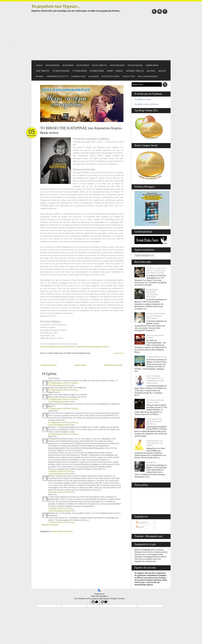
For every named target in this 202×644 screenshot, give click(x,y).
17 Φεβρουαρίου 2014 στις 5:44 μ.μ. (63, 408)
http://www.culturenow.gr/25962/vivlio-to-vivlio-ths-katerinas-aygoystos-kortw (74, 347)
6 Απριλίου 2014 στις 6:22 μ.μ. (61, 508)
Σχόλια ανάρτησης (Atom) (62, 531)
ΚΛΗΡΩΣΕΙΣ (94, 76)
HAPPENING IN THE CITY (58, 76)
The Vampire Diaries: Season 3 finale (155, 401)
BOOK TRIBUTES (100, 65)
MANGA (119, 71)
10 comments (119, 353)
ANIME (110, 71)
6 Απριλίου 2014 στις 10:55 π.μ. (62, 492)
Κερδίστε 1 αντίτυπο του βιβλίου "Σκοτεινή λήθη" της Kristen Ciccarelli (156, 270)
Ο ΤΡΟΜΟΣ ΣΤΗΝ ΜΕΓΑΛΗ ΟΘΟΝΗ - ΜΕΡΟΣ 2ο (154, 421)
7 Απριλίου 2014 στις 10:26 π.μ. (62, 522)
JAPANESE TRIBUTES (135, 71)
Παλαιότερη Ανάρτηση (114, 365)
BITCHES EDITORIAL (111, 76)
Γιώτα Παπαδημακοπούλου (59, 385)
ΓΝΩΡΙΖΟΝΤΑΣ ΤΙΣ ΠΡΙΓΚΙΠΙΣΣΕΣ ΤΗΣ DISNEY (155, 443)
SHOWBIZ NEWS (97, 71)
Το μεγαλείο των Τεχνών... (55, 6)
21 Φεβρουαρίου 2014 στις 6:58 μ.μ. (63, 422)
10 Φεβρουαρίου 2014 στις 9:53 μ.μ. (63, 390)
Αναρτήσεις (142, 522)
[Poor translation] (104, 602)
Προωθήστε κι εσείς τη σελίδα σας (147, 104)
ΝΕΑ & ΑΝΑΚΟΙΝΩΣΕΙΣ (148, 76)
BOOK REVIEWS (53, 65)
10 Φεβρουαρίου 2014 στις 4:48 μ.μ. (63, 383)
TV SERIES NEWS (80, 71)
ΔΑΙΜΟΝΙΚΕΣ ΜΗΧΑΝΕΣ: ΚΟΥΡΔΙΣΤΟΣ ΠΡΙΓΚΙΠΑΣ (152, 293)
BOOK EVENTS (83, 65)
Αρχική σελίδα (80, 365)
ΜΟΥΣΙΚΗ (151, 71)
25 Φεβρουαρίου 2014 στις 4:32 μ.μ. (63, 434)
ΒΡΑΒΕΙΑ (40, 76)
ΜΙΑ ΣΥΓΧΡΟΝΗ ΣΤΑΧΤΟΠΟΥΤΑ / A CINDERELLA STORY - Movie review (156, 380)
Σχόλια (140, 527)
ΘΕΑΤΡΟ (162, 71)
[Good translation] (95, 602)
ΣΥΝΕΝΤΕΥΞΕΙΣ (78, 76)
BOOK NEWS (68, 65)
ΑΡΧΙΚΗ (39, 65)
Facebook (165, 11)
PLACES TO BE (129, 76)
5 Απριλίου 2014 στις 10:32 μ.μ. (61, 471)
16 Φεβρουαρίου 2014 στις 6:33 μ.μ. (63, 399)
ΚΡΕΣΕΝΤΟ (151, 462)
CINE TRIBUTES (43, 71)
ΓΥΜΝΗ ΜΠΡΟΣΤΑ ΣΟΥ (157, 357)
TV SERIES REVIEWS (61, 71)
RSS (160, 11)
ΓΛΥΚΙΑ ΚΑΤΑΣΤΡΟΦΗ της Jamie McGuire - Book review (156, 316)
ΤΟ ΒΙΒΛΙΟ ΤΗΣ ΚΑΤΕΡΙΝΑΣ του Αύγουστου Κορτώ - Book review (82, 130)
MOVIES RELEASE (135, 65)
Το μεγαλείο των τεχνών (143, 99)
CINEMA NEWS (152, 65)
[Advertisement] (101, 38)
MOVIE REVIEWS (117, 65)
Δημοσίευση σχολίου (50, 525)
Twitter (154, 11)
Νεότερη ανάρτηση (49, 365)
